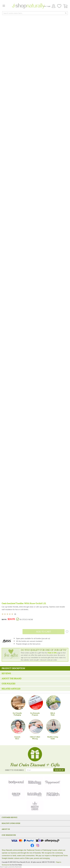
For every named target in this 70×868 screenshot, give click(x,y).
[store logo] (28, 6)
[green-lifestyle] (16, 794)
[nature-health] (53, 794)
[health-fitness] (35, 782)
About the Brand (12, 678)
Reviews (6, 673)
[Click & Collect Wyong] (36, 726)
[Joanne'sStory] (18, 726)
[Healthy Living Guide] (53, 726)
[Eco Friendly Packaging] (18, 703)
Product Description (13, 668)
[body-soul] (16, 782)
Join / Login (47, 6)
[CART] (65, 6)
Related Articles (11, 689)
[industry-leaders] (35, 806)
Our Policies (8, 684)
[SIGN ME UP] (59, 770)
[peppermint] (53, 782)
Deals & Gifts (52, 653)
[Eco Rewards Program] (36, 703)
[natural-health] (35, 794)
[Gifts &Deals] (53, 703)
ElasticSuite (18, 867)
